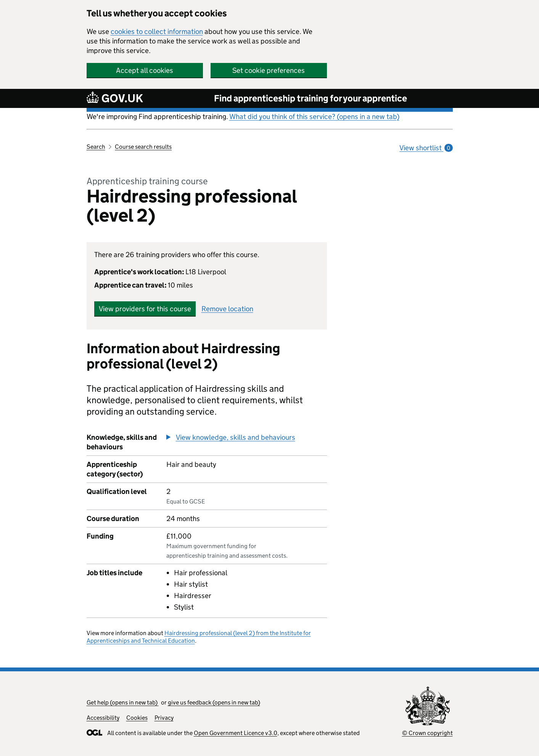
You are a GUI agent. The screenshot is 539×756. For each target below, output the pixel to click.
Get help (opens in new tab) (123, 702)
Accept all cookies (145, 70)
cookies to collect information (157, 31)
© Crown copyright (427, 733)
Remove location (227, 309)
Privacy (164, 718)
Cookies (137, 718)
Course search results (143, 147)
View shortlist (426, 148)
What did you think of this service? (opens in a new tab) (314, 117)
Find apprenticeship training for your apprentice (311, 98)
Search (96, 147)
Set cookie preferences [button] (269, 70)
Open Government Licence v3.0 (236, 733)
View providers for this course (145, 309)
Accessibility (103, 718)
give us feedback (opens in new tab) (214, 702)
